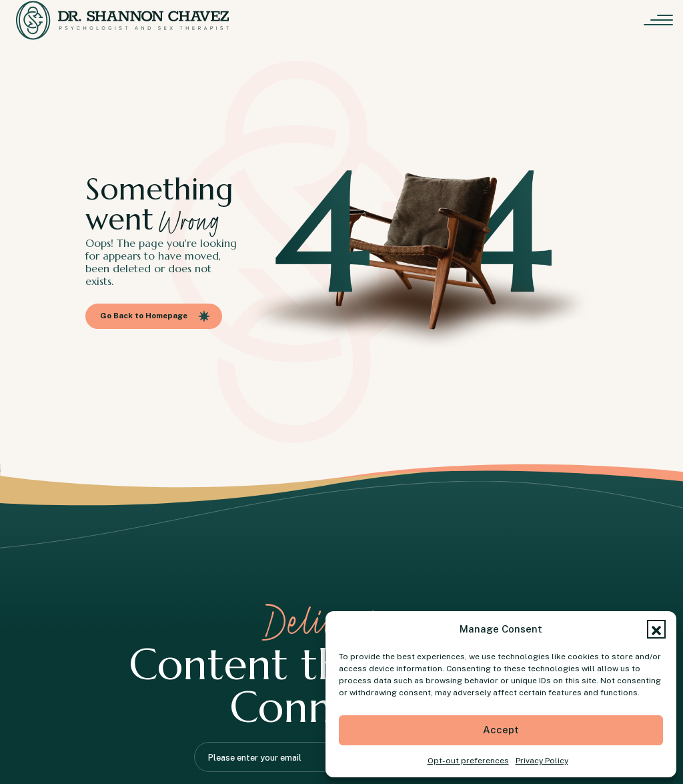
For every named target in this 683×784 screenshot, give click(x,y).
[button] (656, 629)
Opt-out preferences (468, 761)
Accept (501, 730)
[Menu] (662, 20)
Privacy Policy (542, 761)
